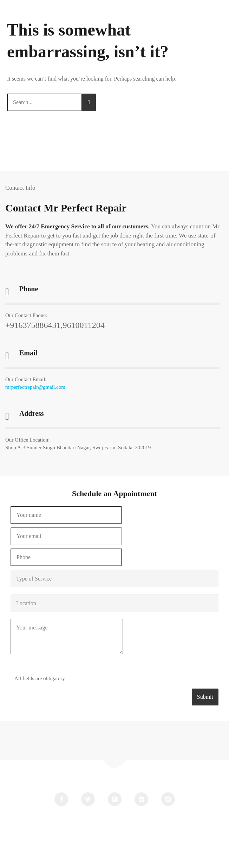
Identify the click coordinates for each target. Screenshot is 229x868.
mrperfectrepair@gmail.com (35, 387)
